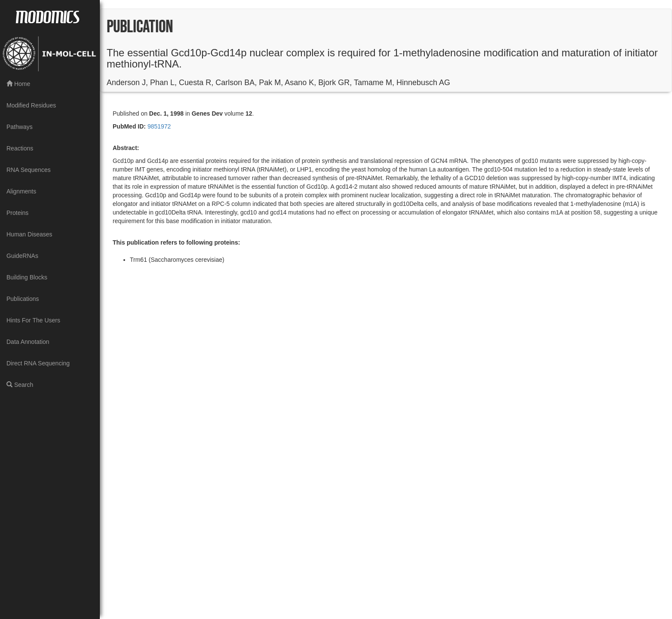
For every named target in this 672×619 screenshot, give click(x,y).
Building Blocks (27, 277)
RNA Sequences (29, 170)
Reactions (20, 148)
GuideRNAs (22, 256)
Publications (23, 299)
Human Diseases (29, 234)
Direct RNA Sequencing (38, 363)
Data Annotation (28, 342)
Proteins (17, 213)
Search (20, 385)
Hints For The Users (33, 320)
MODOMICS (47, 16)
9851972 (158, 126)
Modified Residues (31, 105)
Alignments (21, 191)
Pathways (20, 127)
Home (18, 84)
